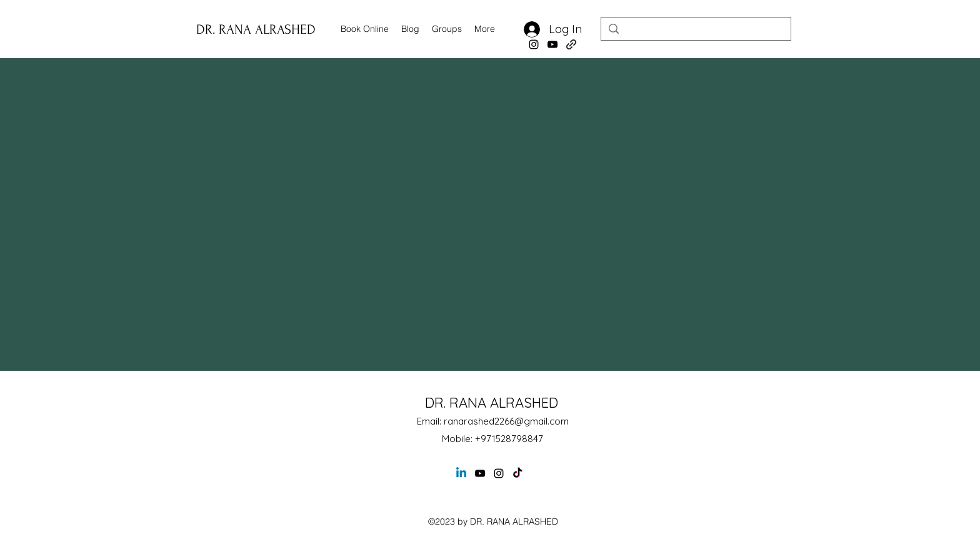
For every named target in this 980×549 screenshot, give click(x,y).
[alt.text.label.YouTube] (552, 44)
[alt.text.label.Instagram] (534, 44)
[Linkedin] (461, 473)
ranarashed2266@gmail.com (506, 421)
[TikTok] (517, 473)
